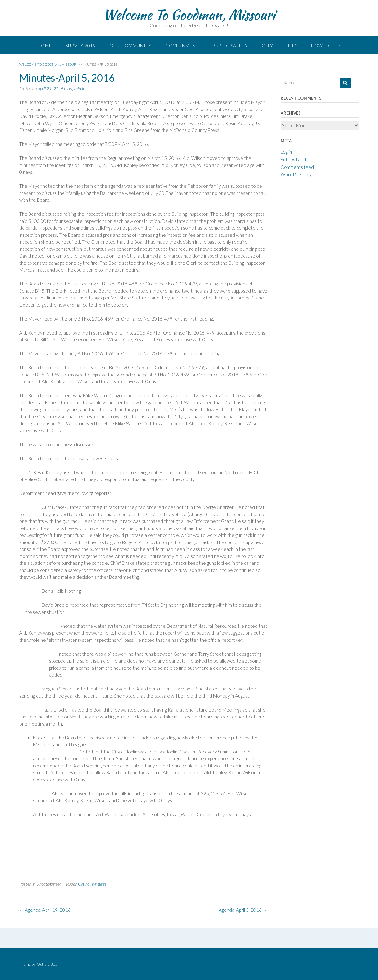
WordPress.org (296, 174)
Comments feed (297, 167)
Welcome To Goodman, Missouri (189, 15)
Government (182, 45)
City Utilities (280, 45)
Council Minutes (92, 884)
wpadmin (77, 89)
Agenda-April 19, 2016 (45, 910)
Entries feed (293, 159)
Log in (286, 152)
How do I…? (326, 45)
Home (45, 45)
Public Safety (230, 45)
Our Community (131, 45)
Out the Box (47, 964)
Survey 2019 (81, 45)
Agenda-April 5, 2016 (243, 910)
